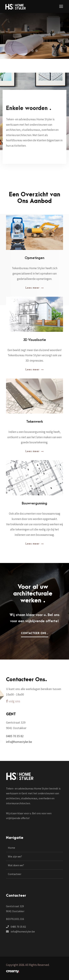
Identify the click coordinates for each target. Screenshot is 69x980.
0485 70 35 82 (18, 927)
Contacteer (15, 874)
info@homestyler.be (23, 931)
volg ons (13, 701)
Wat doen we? (16, 865)
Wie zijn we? (15, 856)
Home (11, 848)
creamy (13, 971)
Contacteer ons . (35, 633)
